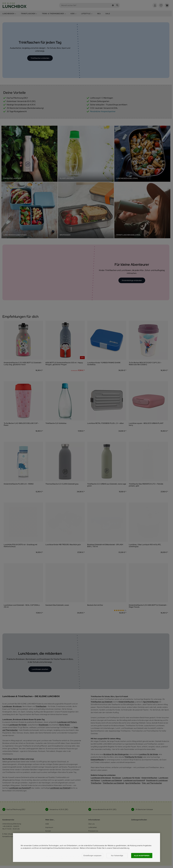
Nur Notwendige (117, 856)
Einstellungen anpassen (92, 856)
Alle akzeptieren (142, 856)
